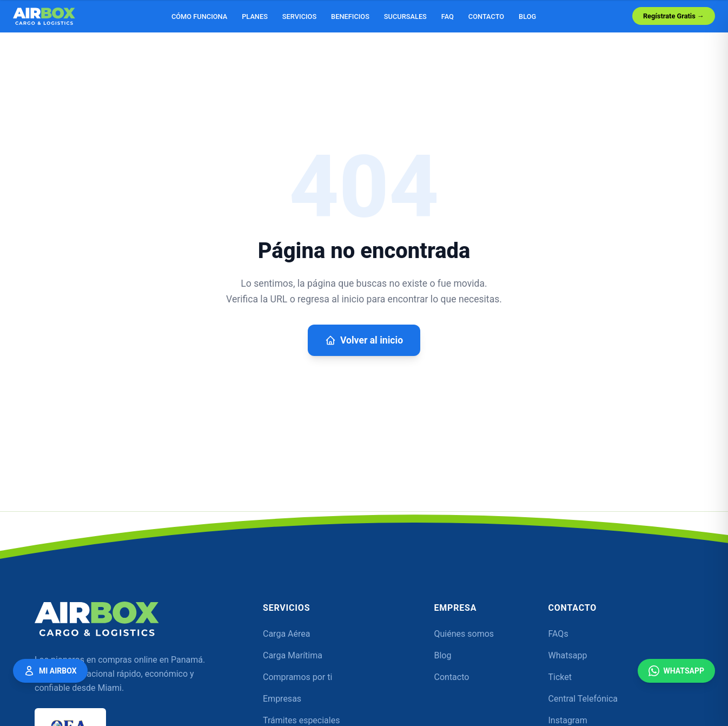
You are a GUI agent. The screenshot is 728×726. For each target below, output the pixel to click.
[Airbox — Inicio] (44, 16)
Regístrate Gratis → (674, 16)
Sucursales (405, 16)
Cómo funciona (199, 16)
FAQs (558, 634)
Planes (255, 16)
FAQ (448, 16)
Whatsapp (568, 655)
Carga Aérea (286, 634)
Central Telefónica (583, 699)
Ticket (560, 677)
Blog (527, 16)
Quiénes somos (464, 634)
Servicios (299, 16)
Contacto (486, 16)
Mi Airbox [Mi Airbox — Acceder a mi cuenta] (50, 671)
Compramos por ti (297, 677)
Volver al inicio (364, 340)
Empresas (282, 699)
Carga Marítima (293, 655)
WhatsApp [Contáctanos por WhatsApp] (676, 671)
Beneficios (350, 16)
